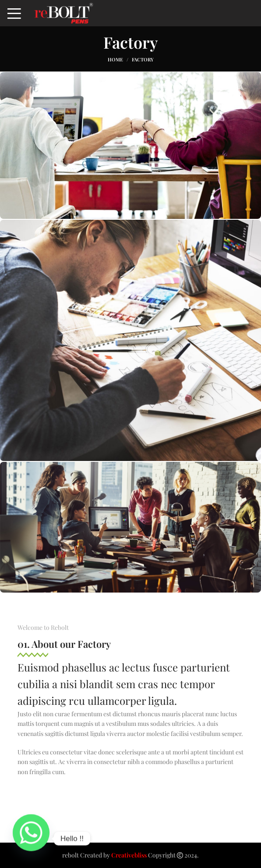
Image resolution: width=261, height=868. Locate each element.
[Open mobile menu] (14, 13)
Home (115, 59)
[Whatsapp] (31, 839)
